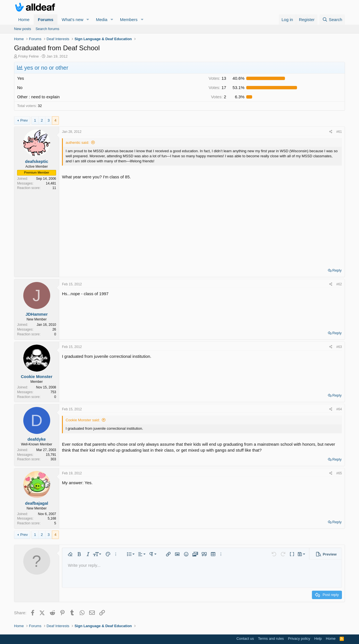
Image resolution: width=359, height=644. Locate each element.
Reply (337, 270)
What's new (73, 20)
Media (102, 20)
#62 (339, 284)
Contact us (245, 639)
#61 (339, 132)
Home (24, 20)
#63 (339, 347)
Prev (24, 120)
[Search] (332, 20)
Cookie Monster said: (83, 420)
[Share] (331, 132)
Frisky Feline (29, 56)
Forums (46, 20)
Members (129, 20)
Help (318, 639)
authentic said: (77, 143)
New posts (23, 29)
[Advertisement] (202, 222)
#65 (339, 473)
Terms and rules (271, 639)
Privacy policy (299, 639)
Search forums (48, 29)
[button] (88, 20)
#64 (339, 409)
